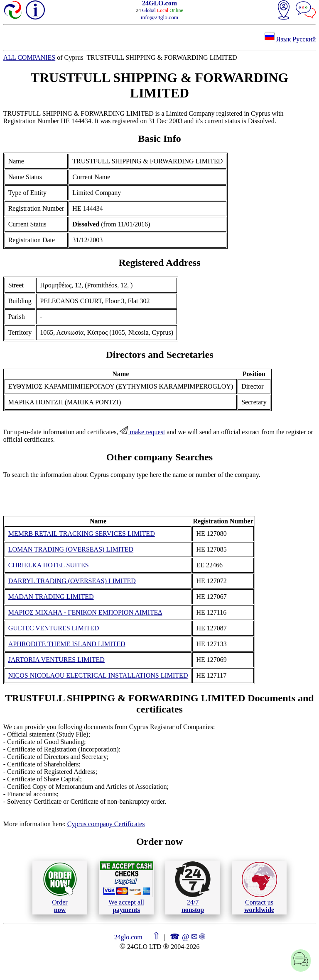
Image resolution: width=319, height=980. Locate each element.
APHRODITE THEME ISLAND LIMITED (67, 644)
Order (60, 887)
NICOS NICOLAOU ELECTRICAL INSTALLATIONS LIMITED (98, 675)
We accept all (126, 887)
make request (142, 432)
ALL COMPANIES (29, 57)
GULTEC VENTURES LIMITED (54, 628)
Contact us (259, 888)
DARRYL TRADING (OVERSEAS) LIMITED (72, 581)
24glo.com (128, 937)
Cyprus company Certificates (106, 824)
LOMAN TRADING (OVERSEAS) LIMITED (71, 549)
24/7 (193, 887)
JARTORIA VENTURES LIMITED (56, 660)
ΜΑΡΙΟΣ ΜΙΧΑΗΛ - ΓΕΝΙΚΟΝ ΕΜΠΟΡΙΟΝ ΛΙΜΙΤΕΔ (85, 612)
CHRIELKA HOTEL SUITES (49, 565)
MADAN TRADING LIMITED (51, 597)
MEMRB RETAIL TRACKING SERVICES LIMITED (82, 534)
